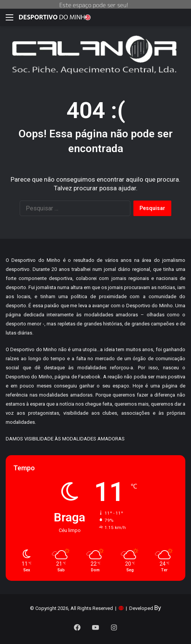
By (158, 608)
